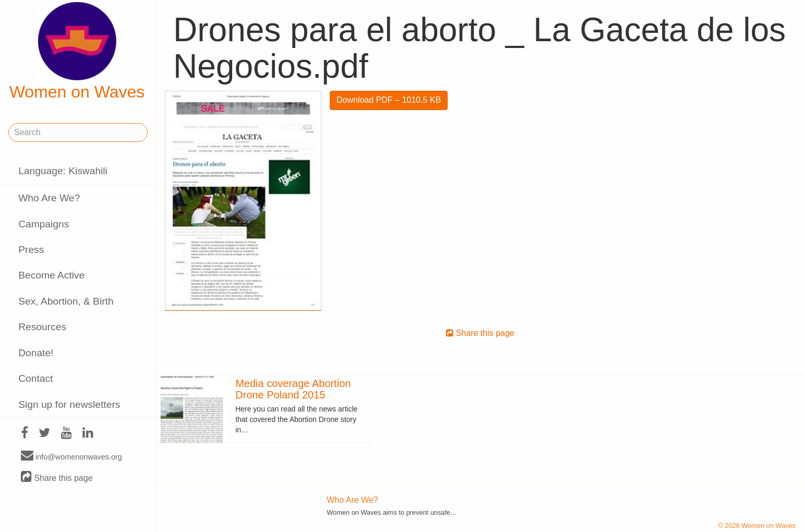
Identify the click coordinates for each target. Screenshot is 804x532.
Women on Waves (77, 52)
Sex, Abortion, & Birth (66, 301)
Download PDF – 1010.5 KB (389, 100)
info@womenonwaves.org (71, 456)
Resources (42, 327)
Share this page (57, 477)
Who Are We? (49, 198)
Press (31, 250)
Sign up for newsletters (69, 404)
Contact (35, 378)
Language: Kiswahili (63, 171)
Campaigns (44, 224)
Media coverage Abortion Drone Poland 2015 (293, 389)
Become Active (51, 275)
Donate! (36, 353)
